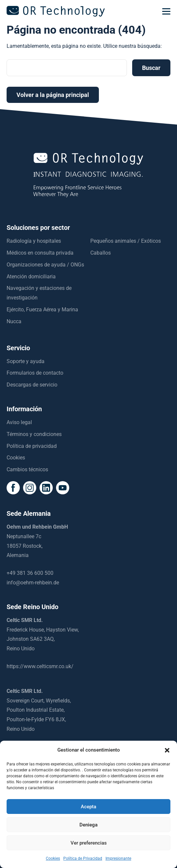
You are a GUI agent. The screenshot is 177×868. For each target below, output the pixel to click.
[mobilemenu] (166, 12)
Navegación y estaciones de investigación (39, 293)
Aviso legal (19, 422)
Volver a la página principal (53, 95)
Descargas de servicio (32, 385)
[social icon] (13, 488)
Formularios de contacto (35, 373)
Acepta (88, 807)
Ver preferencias (89, 843)
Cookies (16, 458)
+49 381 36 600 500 (30, 573)
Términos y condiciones (34, 434)
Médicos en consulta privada (40, 253)
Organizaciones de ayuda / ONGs (45, 265)
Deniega (88, 825)
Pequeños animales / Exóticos (126, 241)
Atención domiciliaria (31, 277)
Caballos (101, 253)
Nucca (14, 321)
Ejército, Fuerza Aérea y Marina (42, 310)
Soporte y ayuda (26, 361)
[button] (167, 750)
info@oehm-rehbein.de (33, 583)
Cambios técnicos (27, 469)
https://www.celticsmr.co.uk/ (40, 666)
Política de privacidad (32, 446)
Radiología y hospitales (34, 241)
